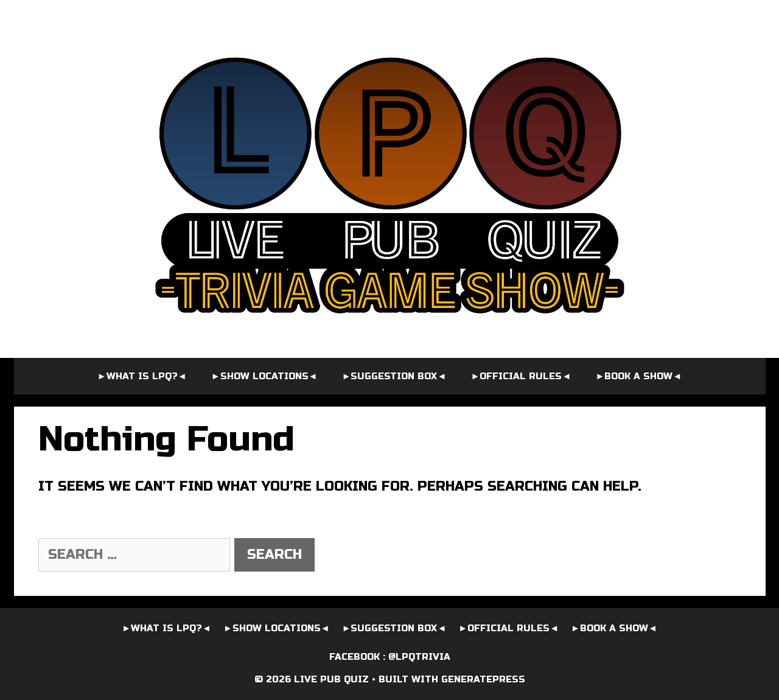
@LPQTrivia (419, 657)
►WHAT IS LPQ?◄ (142, 376)
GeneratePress (483, 679)
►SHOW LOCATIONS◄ (264, 376)
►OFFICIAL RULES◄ (521, 376)
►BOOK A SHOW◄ (638, 376)
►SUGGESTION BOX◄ (394, 376)
